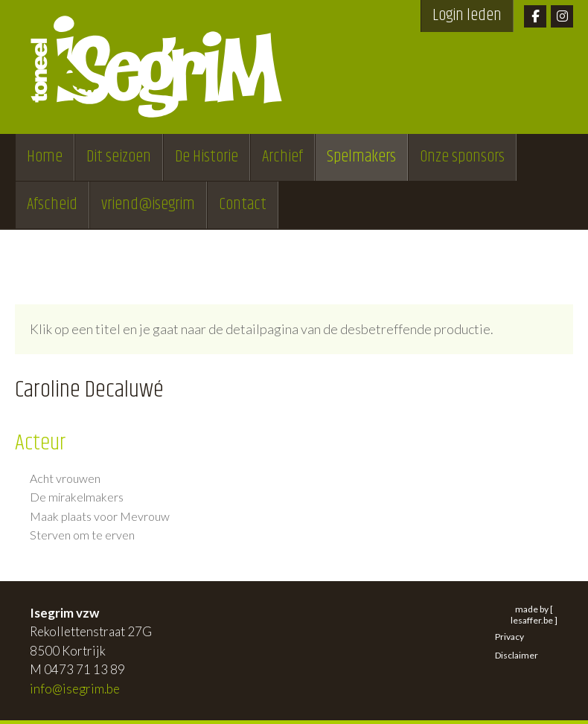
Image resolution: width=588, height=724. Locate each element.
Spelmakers (361, 157)
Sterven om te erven (82, 535)
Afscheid (52, 205)
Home (45, 157)
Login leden (467, 16)
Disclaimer (517, 655)
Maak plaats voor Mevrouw (100, 516)
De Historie (207, 157)
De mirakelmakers (77, 497)
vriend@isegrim (148, 205)
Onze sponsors (462, 157)
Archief (282, 157)
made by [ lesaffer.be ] (534, 615)
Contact (243, 205)
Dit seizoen (119, 157)
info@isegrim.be (75, 689)
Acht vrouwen (65, 478)
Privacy (509, 637)
